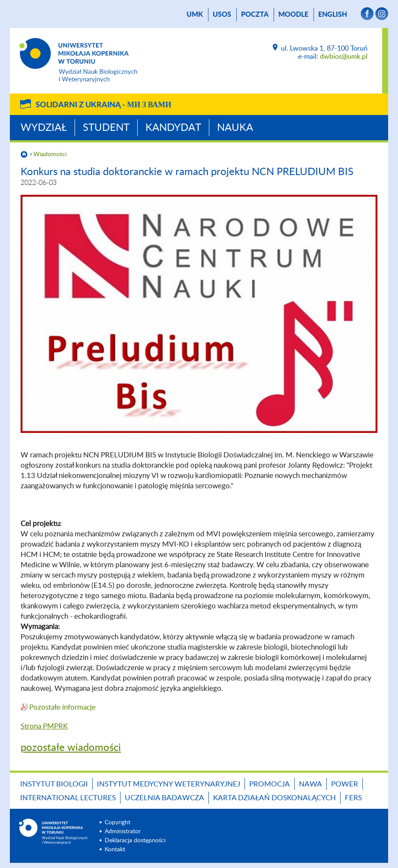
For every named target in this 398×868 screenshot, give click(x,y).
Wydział (44, 128)
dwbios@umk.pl (344, 57)
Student (106, 128)
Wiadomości (50, 154)
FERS (353, 798)
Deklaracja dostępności (135, 841)
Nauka (235, 128)
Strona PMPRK (44, 726)
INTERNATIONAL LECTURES (68, 798)
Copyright (118, 823)
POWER (345, 784)
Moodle (293, 15)
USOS (222, 15)
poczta (255, 15)
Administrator (123, 832)
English (333, 15)
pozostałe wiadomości (71, 748)
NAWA (311, 784)
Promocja (270, 784)
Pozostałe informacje (62, 707)
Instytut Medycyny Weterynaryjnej (169, 784)
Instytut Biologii (54, 784)
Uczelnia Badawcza (164, 798)
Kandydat (173, 128)
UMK (195, 15)
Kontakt (115, 850)
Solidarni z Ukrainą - (103, 105)
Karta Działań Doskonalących (274, 798)
